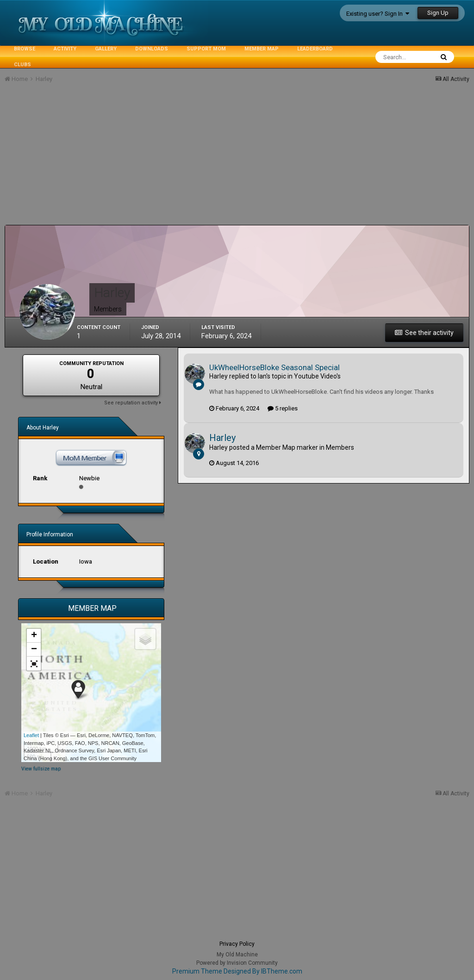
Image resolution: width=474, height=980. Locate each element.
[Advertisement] (113, 160)
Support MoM (206, 49)
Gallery (106, 49)
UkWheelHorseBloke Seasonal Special (274, 367)
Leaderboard (315, 49)
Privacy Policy (237, 944)
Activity (65, 49)
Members (340, 447)
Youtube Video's (317, 376)
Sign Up (438, 13)
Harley (218, 376)
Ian (262, 376)
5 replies (283, 408)
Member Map (262, 49)
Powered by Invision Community (237, 963)
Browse (25, 49)
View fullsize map (41, 769)
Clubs (22, 65)
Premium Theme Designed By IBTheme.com (237, 971)
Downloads (152, 49)
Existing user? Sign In (378, 14)
